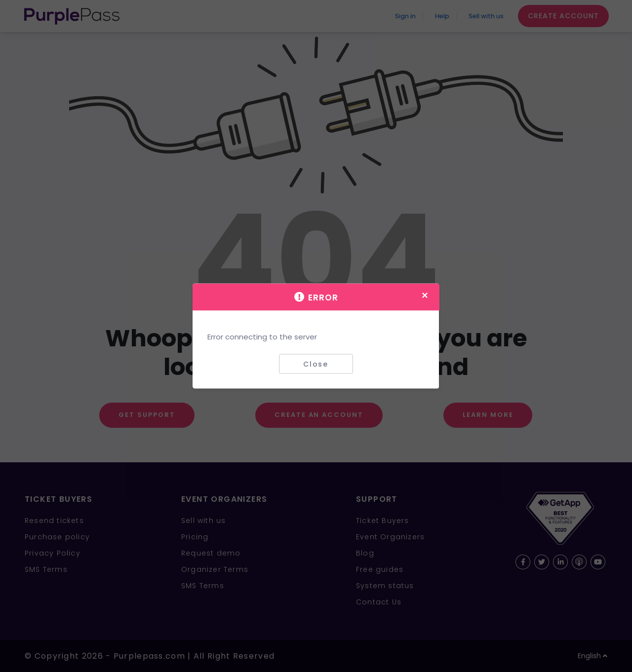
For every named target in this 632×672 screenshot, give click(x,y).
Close (316, 364)
